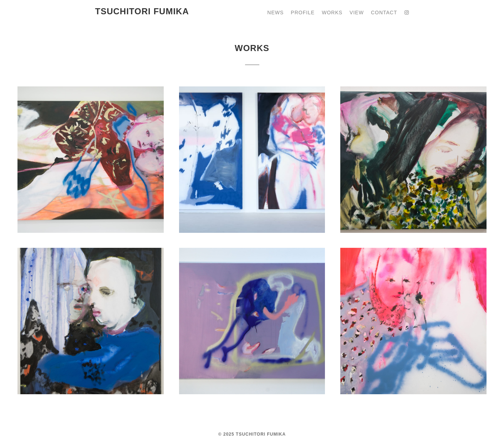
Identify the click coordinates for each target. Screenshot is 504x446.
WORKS (332, 12)
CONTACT (384, 12)
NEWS (275, 12)
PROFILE (303, 12)
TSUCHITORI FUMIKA (142, 11)
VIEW (357, 12)
